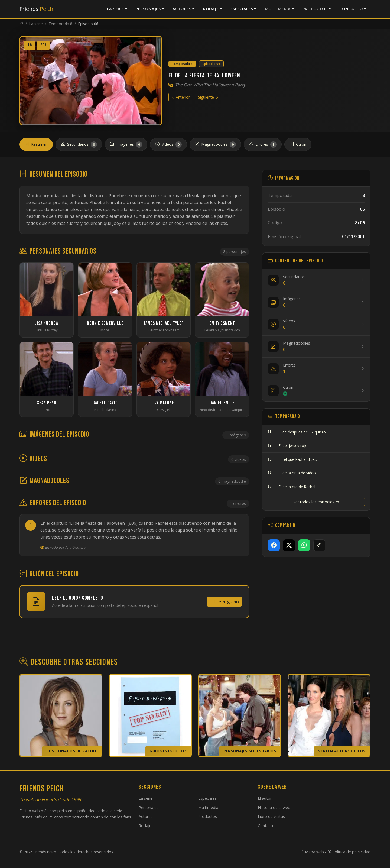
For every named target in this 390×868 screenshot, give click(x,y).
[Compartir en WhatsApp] (304, 545)
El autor (265, 798)
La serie (116, 9)
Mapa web (312, 852)
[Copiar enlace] (319, 545)
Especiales (242, 9)
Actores (182, 9)
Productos (315, 9)
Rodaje (211, 9)
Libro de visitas (271, 816)
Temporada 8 (60, 24)
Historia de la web (274, 807)
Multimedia (278, 9)
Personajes (148, 9)
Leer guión (224, 602)
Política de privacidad (349, 852)
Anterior (180, 97)
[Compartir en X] (289, 545)
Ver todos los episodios (316, 502)
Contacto (351, 9)
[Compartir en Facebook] (274, 545)
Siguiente (208, 97)
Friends (36, 9)
